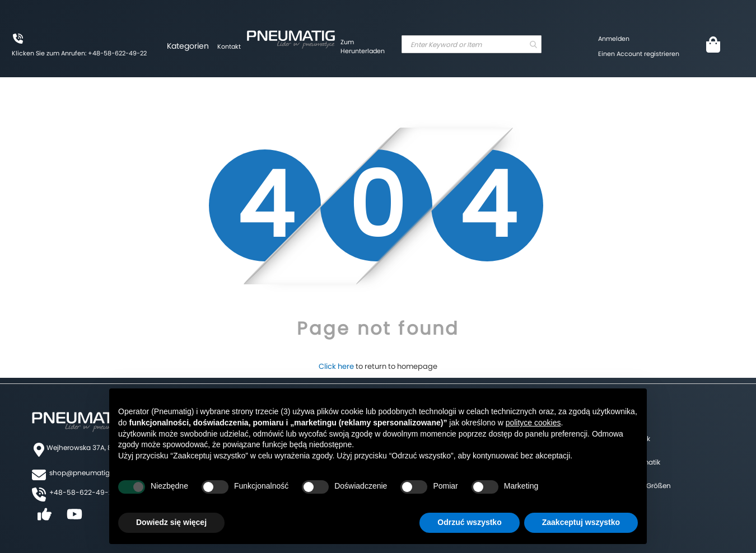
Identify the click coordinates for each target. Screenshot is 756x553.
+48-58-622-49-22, (83, 492)
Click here (336, 366)
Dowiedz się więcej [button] (171, 522)
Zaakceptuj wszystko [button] (581, 522)
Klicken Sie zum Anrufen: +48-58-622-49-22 (79, 53)
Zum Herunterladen (363, 46)
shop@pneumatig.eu (85, 473)
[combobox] (472, 44)
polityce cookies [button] (533, 423)
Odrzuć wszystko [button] (469, 522)
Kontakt (229, 46)
